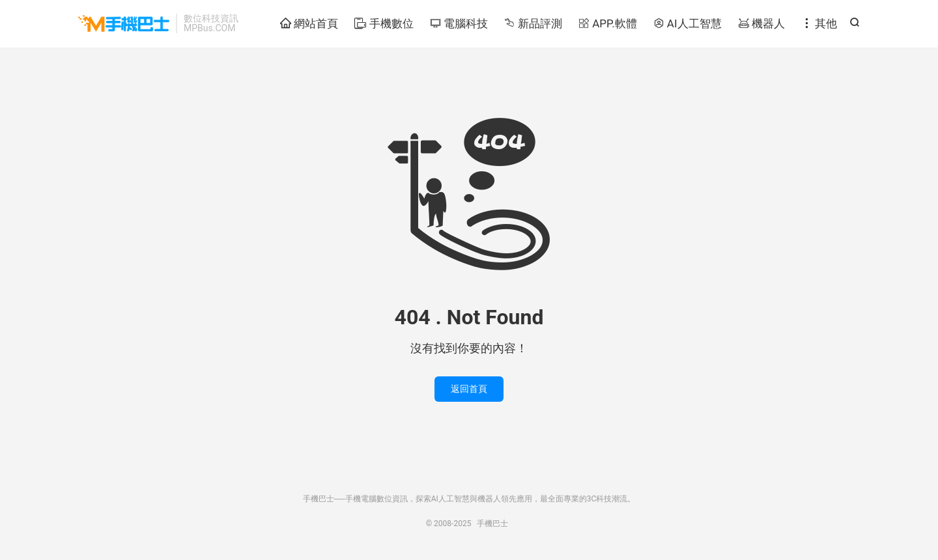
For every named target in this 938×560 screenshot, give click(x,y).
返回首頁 (469, 389)
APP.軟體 (608, 23)
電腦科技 (459, 23)
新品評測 (533, 23)
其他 (819, 23)
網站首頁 (309, 23)
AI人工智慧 (688, 23)
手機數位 (384, 23)
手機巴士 (124, 23)
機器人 (761, 23)
